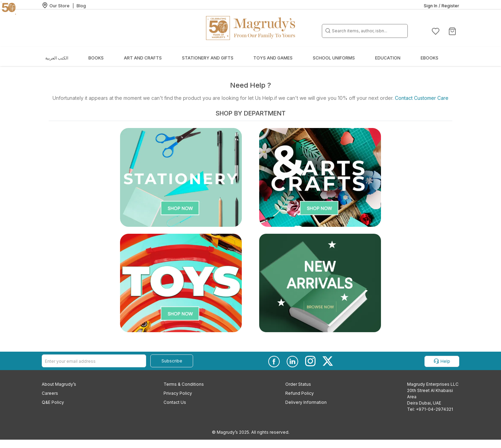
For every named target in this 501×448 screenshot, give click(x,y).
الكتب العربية (57, 58)
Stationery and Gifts (208, 58)
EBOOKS (430, 58)
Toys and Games (273, 58)
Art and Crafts (143, 58)
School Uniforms (334, 58)
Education (388, 58)
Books (96, 58)
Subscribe (172, 361)
